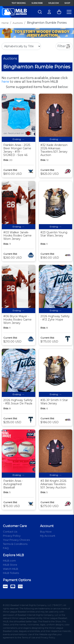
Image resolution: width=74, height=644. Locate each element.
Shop (67, 3)
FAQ (6, 548)
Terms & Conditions (15, 544)
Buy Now (46, 532)
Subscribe (37, 3)
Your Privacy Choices (16, 540)
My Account (48, 536)
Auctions (18, 23)
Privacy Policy (12, 536)
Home (5, 23)
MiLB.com (54, 3)
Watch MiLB (11, 569)
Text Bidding (19, 3)
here (5, 82)
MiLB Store (10, 565)
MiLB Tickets (11, 573)
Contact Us (10, 532)
